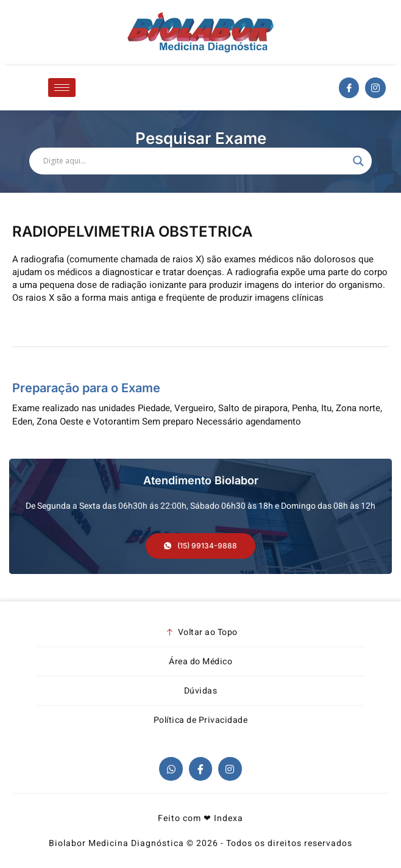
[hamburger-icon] (62, 88)
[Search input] (195, 161)
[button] (200, 546)
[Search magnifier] (358, 161)
